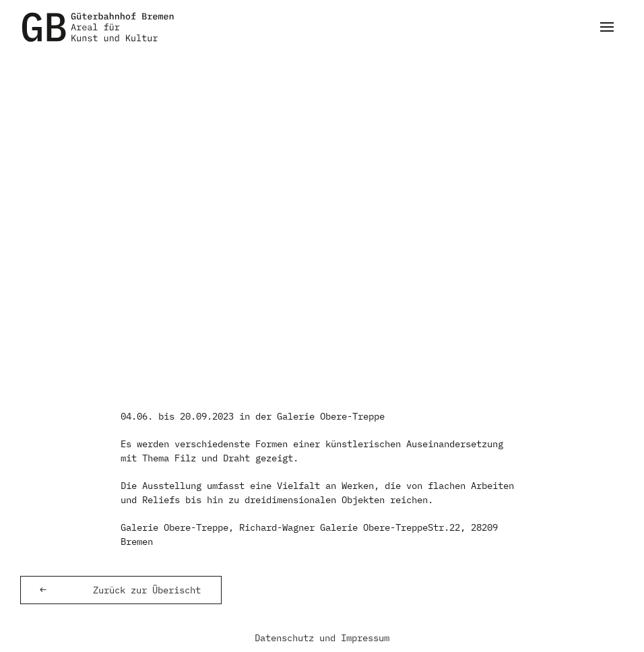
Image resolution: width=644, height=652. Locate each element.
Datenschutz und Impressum (322, 638)
